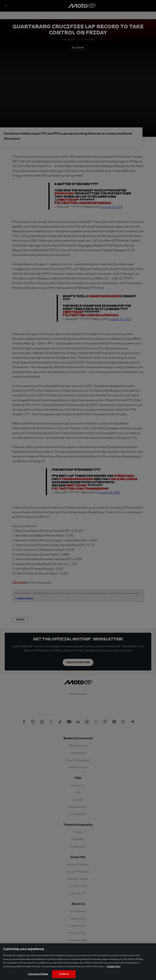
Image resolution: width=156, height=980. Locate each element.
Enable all (64, 974)
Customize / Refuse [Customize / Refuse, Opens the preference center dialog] (38, 974)
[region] (78, 962)
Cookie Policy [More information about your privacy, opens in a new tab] (114, 967)
